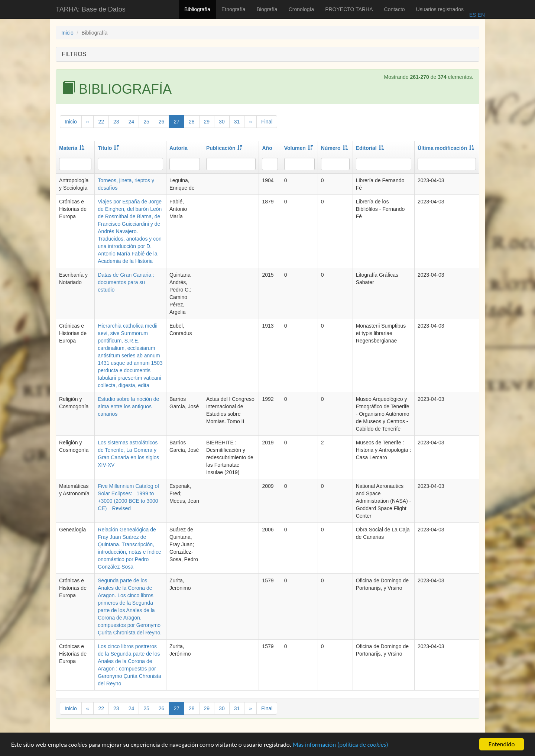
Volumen (299, 148)
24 (132, 122)
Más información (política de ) (341, 745)
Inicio (67, 33)
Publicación (224, 148)
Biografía (267, 9)
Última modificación (446, 148)
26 (162, 122)
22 (101, 122)
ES (473, 15)
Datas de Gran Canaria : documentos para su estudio (126, 282)
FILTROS (74, 54)
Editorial (370, 148)
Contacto (395, 9)
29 (207, 122)
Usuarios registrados (440, 9)
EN (481, 15)
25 (146, 122)
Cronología (301, 9)
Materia (72, 148)
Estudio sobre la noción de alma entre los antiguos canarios (128, 406)
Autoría (179, 148)
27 (176, 122)
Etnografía (234, 9)
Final (267, 122)
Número (334, 148)
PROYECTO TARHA (349, 9)
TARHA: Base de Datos (91, 9)
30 (222, 122)
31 (237, 122)
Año (267, 148)
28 (192, 122)
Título (108, 148)
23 (116, 122)
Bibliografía (197, 9)
